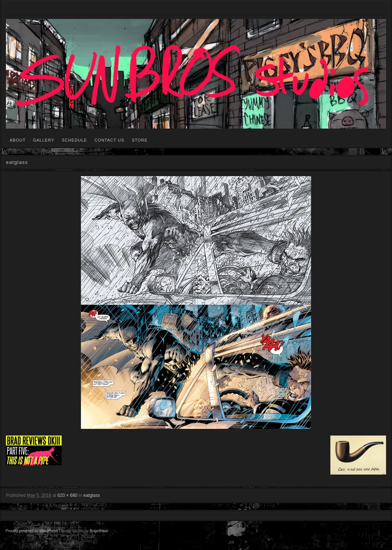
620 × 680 (68, 495)
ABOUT (18, 140)
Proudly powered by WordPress (32, 531)
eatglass (92, 495)
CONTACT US (109, 140)
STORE (140, 140)
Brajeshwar (99, 531)
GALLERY (44, 140)
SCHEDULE (74, 140)
